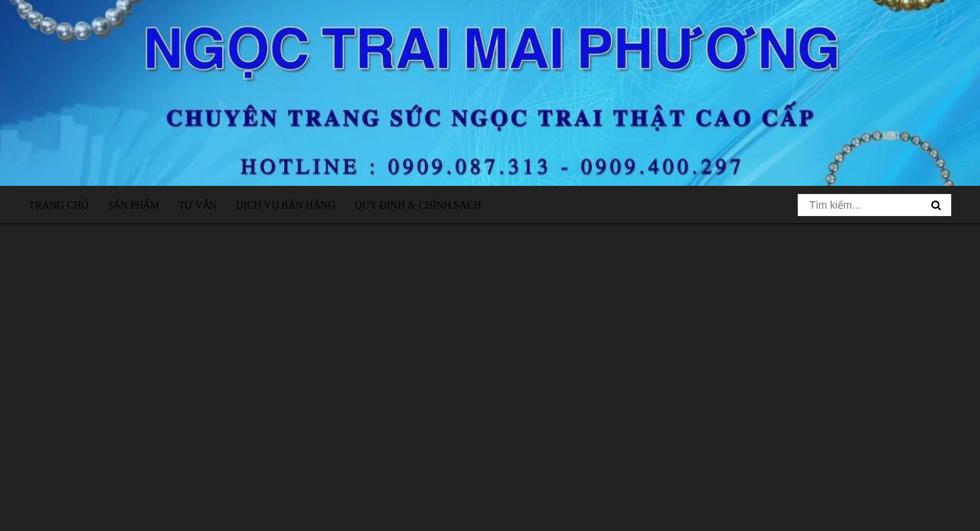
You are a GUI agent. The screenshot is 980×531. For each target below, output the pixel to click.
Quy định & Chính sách (418, 205)
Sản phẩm (134, 205)
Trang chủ (59, 205)
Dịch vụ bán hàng (286, 205)
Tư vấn (198, 205)
